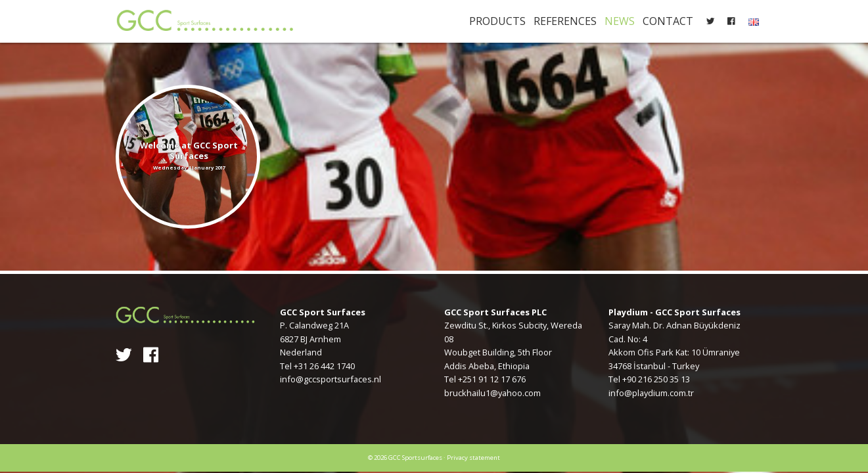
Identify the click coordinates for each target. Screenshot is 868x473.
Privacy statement (473, 458)
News (620, 21)
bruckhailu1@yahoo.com (492, 393)
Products (497, 21)
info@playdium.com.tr (651, 393)
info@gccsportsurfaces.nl (331, 379)
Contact (668, 21)
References (565, 21)
